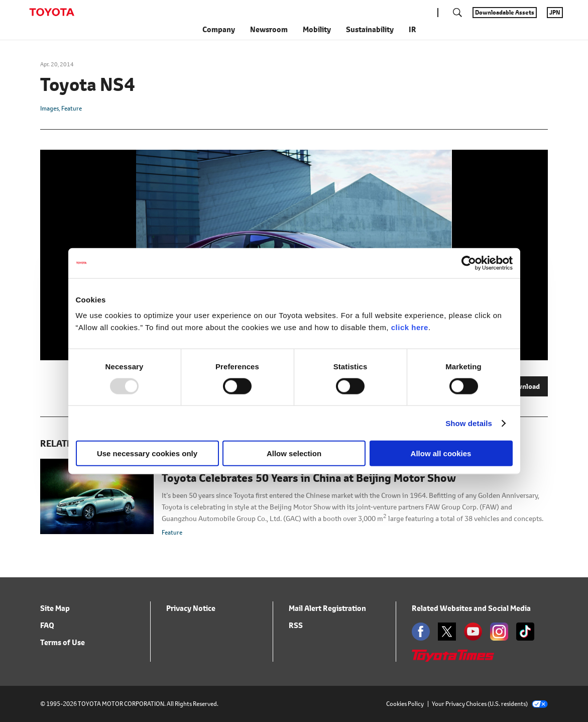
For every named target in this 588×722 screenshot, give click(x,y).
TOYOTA (52, 12)
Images (49, 108)
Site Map (55, 608)
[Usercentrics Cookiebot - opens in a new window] (469, 263)
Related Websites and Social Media (471, 608)
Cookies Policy (405, 704)
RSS (296, 625)
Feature (72, 108)
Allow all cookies (441, 453)
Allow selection (294, 453)
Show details (469, 423)
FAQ (47, 625)
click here (410, 327)
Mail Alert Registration (327, 608)
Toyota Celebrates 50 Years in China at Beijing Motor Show (309, 478)
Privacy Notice (191, 608)
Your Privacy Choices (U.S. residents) (490, 704)
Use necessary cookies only (147, 453)
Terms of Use (63, 642)
